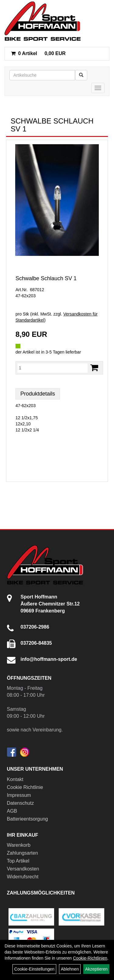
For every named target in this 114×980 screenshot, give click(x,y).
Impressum (19, 795)
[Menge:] (52, 368)
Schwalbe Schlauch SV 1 (46, 278)
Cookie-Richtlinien (90, 958)
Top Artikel (18, 861)
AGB (12, 811)
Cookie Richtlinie (25, 787)
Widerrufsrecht (23, 877)
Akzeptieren (96, 969)
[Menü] (98, 88)
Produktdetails (38, 394)
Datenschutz (21, 803)
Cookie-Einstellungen (34, 969)
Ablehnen (70, 969)
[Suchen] (81, 75)
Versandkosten (23, 869)
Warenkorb (19, 845)
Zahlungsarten (22, 853)
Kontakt (15, 779)
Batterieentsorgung (28, 819)
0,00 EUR (38, 53)
